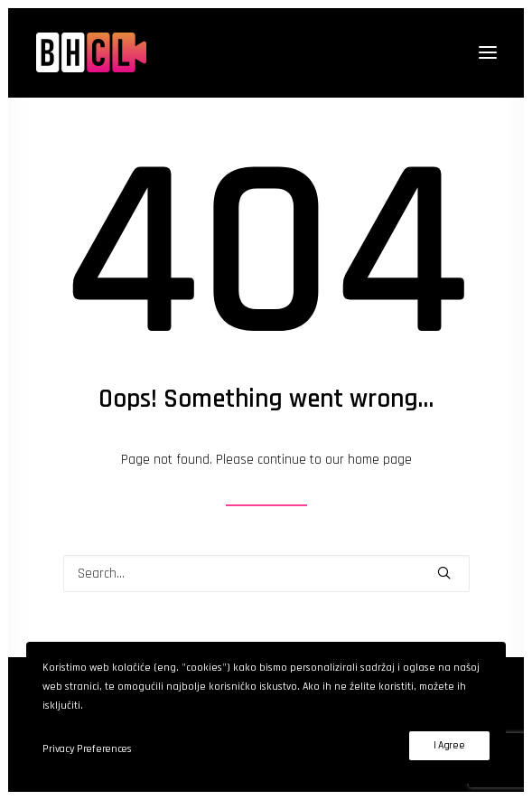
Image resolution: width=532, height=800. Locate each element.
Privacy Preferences (87, 749)
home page (380, 460)
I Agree (449, 745)
